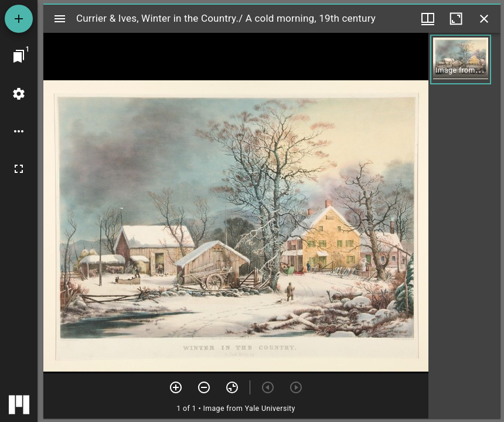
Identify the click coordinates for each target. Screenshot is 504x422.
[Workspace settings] (19, 94)
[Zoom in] (176, 387)
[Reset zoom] (232, 387)
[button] (461, 59)
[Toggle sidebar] (60, 19)
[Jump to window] (19, 56)
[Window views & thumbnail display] (428, 19)
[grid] (464, 226)
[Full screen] (19, 169)
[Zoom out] (204, 387)
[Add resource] (19, 19)
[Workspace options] (19, 131)
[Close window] (484, 19)
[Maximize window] (456, 19)
